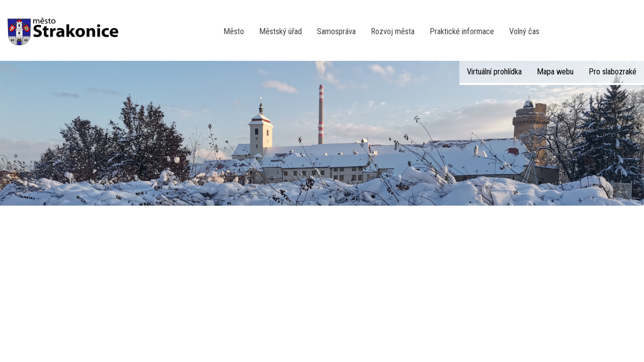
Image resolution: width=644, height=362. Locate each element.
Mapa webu (555, 72)
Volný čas (524, 31)
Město (234, 31)
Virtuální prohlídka (494, 72)
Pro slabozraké (613, 72)
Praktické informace (462, 31)
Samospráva (336, 31)
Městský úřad (280, 31)
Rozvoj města (393, 31)
